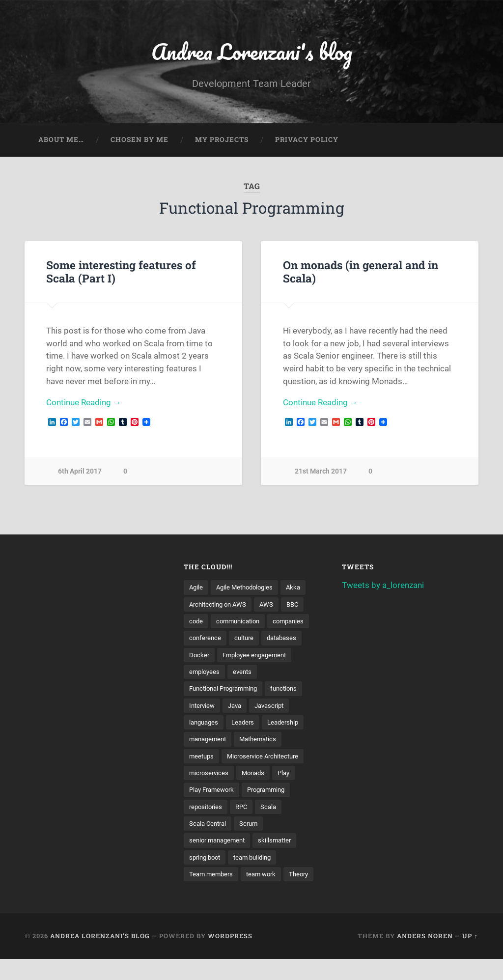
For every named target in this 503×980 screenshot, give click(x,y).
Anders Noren (425, 957)
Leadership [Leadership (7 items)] (289, 725)
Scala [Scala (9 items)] (273, 810)
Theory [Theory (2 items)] (200, 895)
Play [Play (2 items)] (289, 776)
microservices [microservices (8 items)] (210, 776)
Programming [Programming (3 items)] (273, 793)
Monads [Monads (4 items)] (257, 776)
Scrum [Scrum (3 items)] (252, 827)
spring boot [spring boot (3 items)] (207, 861)
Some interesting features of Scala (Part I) (121, 272)
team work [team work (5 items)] (265, 878)
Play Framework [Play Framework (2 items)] (214, 793)
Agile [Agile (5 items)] (196, 588)
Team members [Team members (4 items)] (212, 878)
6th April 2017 (80, 473)
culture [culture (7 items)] (247, 639)
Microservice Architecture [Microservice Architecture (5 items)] (267, 758)
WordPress (230, 957)
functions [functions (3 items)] (293, 691)
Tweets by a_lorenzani (383, 586)
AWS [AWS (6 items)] (271, 605)
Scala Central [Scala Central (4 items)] (209, 827)
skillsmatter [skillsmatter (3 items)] (281, 844)
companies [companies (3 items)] (295, 622)
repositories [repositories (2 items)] (207, 810)
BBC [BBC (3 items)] (298, 605)
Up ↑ (470, 957)
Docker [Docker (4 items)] (200, 656)
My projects (222, 140)
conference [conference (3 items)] (206, 639)
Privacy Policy (307, 140)
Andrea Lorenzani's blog (251, 52)
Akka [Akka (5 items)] (299, 588)
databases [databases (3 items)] (287, 639)
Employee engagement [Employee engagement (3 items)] (258, 656)
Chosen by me (140, 140)
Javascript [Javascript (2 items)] (275, 707)
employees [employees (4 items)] (205, 673)
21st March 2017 (321, 473)
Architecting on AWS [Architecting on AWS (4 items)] (220, 605)
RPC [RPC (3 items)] (245, 810)
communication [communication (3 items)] (241, 622)
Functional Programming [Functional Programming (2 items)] (227, 691)
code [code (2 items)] (196, 622)
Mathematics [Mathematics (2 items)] (263, 742)
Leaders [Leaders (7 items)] (247, 725)
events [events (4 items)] (245, 673)
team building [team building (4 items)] (258, 861)
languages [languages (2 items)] (205, 725)
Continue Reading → (84, 404)
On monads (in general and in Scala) (361, 272)
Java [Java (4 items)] (238, 707)
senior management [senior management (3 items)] (220, 844)
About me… (61, 140)
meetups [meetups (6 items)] (202, 758)
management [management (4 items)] (210, 742)
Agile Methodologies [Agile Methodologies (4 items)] (248, 588)
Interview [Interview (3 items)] (203, 707)
